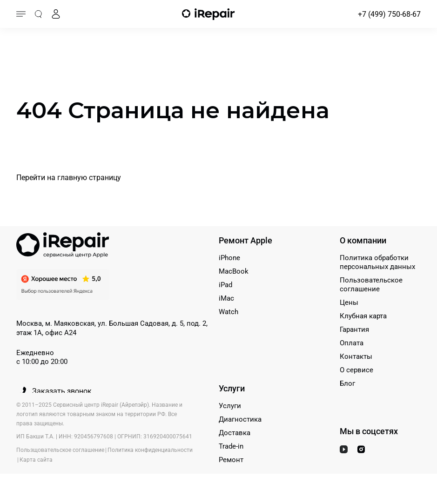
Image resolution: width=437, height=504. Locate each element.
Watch (229, 312)
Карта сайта (36, 460)
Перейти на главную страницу (69, 178)
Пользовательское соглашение (371, 285)
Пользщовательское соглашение (60, 450)
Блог (347, 383)
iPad (225, 285)
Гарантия (354, 329)
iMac (226, 298)
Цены (349, 302)
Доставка (235, 433)
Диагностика (240, 419)
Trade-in (231, 446)
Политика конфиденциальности (150, 450)
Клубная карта (363, 316)
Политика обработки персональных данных (377, 262)
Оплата (352, 343)
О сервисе (356, 370)
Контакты (356, 356)
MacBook (234, 271)
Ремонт (231, 460)
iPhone (229, 258)
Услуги (230, 406)
